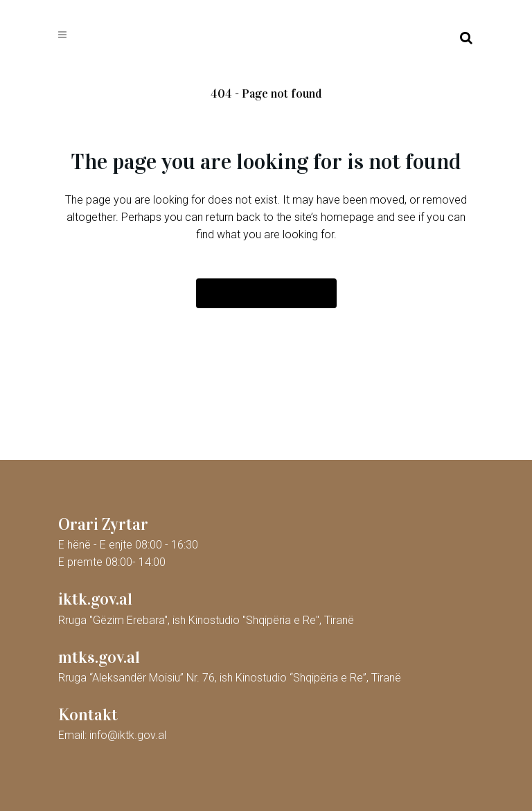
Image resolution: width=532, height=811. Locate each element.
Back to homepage (266, 293)
